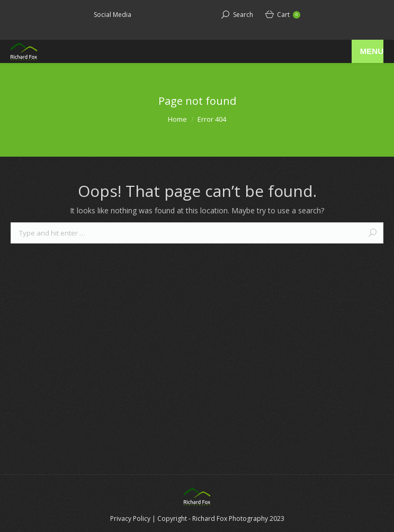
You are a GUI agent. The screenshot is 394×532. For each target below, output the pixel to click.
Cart (289, 15)
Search (243, 15)
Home (177, 119)
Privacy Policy (130, 519)
